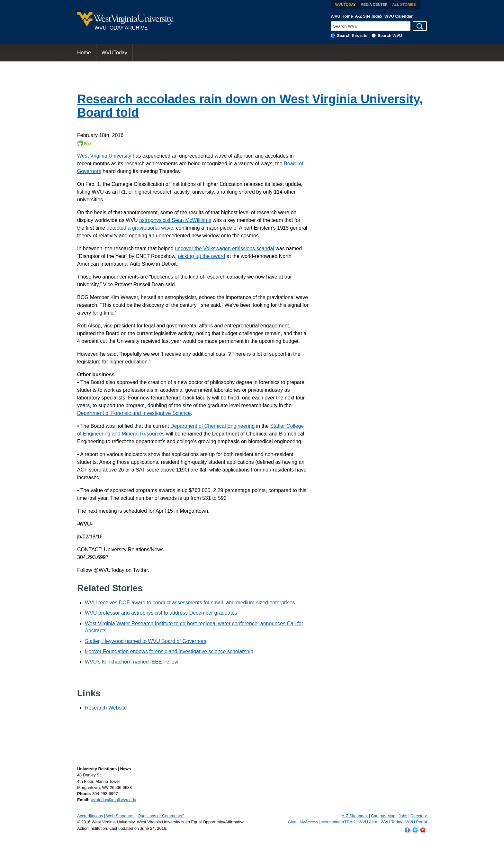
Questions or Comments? (161, 816)
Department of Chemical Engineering (212, 426)
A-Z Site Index (369, 16)
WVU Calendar (399, 16)
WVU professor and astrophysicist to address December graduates (161, 613)
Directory (419, 816)
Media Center (374, 5)
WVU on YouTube (423, 830)
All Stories (404, 5)
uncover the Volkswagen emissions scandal (225, 248)
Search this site (352, 36)
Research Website (106, 708)
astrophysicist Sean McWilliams (175, 220)
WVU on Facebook (408, 830)
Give (292, 822)
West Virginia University (104, 156)
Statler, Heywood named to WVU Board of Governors (146, 641)
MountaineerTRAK (338, 822)
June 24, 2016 (153, 828)
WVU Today (391, 822)
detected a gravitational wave (140, 228)
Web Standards (120, 816)
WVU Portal (416, 822)
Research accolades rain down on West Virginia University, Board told (250, 106)
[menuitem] (84, 53)
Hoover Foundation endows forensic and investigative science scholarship (169, 651)
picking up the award (202, 256)
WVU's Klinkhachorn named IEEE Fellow (131, 662)
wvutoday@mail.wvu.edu (113, 800)
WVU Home (342, 16)
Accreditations (90, 816)
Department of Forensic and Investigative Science (134, 413)
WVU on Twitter (415, 830)
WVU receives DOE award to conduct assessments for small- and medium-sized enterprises (190, 603)
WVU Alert (368, 822)
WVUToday (346, 5)
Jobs (403, 816)
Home (84, 53)
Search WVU (390, 36)
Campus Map (383, 816)
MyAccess (309, 822)
